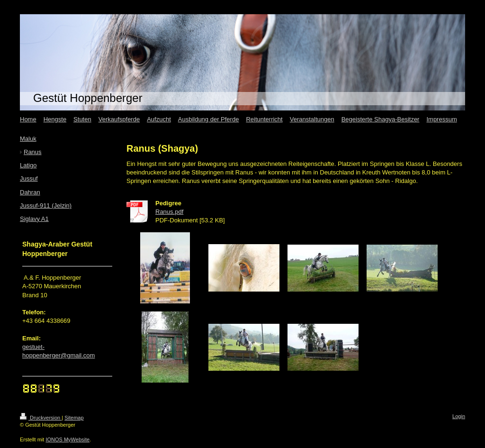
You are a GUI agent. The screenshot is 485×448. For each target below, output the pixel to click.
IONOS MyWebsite (67, 439)
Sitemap (74, 418)
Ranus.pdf (169, 212)
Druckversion (41, 418)
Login (459, 416)
